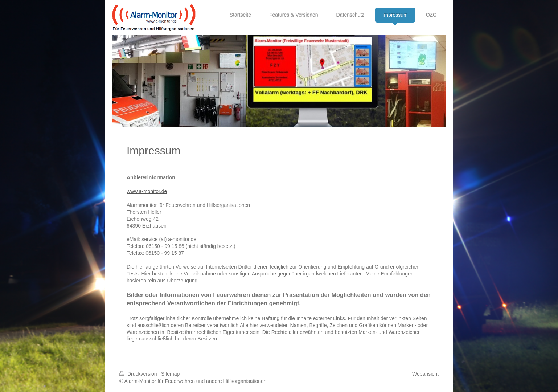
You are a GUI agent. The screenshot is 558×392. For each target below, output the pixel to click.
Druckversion (139, 374)
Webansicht (425, 374)
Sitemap (170, 374)
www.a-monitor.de (147, 191)
